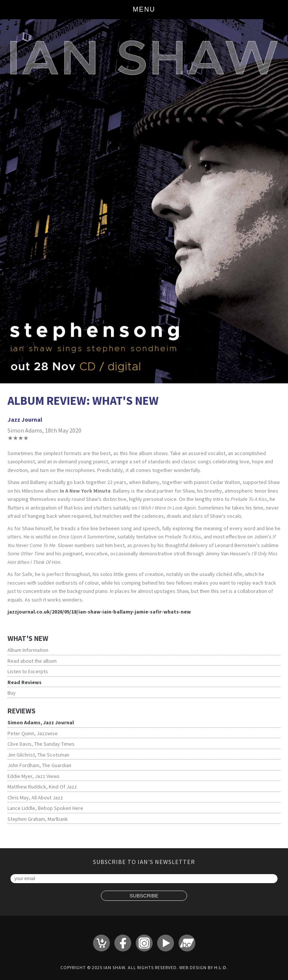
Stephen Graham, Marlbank (38, 819)
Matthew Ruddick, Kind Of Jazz (42, 787)
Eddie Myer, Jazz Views (34, 776)
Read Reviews (25, 682)
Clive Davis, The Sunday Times (41, 744)
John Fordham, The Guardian (39, 765)
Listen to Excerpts (28, 671)
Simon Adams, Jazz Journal (41, 722)
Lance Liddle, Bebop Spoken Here (45, 808)
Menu (144, 9)
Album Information (28, 650)
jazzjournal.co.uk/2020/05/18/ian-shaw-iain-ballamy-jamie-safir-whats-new (99, 612)
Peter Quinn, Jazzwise (33, 733)
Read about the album (32, 661)
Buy (12, 693)
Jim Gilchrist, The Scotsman (38, 755)
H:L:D (220, 967)
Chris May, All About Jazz (35, 798)
